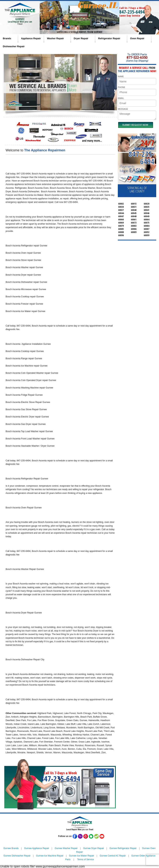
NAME (121, 76)
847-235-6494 (132, 12)
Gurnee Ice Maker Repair (82, 856)
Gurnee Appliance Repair (37, 848)
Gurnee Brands (11, 848)
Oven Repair (137, 38)
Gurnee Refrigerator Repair (123, 848)
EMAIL (121, 98)
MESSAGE (123, 109)
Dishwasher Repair (14, 46)
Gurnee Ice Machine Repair (50, 856)
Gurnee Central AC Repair (113, 856)
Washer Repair (55, 38)
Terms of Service (85, 859)
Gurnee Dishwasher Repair (17, 856)
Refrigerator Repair (109, 38)
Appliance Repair (31, 38)
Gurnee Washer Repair (66, 848)
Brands (7, 38)
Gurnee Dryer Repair (93, 848)
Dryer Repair (81, 38)
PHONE (121, 87)
